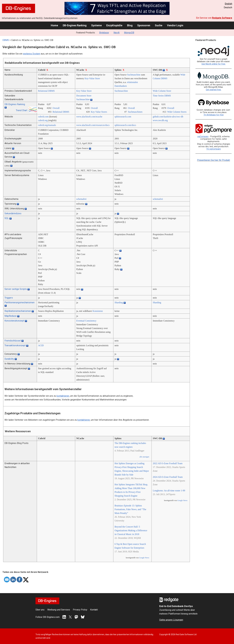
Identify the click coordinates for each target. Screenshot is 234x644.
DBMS (6, 40)
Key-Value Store (92, 78)
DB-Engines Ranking (75, 25)
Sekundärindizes (13, 213)
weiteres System (32, 54)
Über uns (40, 610)
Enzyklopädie (114, 25)
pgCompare (203, 137)
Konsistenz (98, 311)
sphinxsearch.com (123, 117)
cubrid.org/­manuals (47, 125)
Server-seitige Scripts (16, 289)
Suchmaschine (134, 75)
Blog (130, 25)
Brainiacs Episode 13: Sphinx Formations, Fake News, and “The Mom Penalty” (130, 509)
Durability (9, 359)
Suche (159, 25)
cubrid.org (43, 120)
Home (54, 25)
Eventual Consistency (86, 321)
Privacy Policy (80, 610)
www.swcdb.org (160, 120)
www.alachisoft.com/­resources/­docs (93, 125)
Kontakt (94, 610)
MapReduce (11, 316)
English (228, 4)
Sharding (119, 302)
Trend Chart (22, 110)
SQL (7, 218)
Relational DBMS (46, 91)
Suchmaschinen (135, 112)
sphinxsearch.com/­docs (125, 125)
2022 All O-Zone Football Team (168, 463)
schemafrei (81, 199)
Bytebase (104, 33)
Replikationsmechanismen (18, 311)
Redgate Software (222, 18)
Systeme (96, 25)
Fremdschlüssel (13, 341)
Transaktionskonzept (15, 345)
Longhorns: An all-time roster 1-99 (169, 491)
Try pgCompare (214, 149)
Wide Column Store (162, 91)
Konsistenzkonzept (14, 321)
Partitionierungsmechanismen (19, 302)
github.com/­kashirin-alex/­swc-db (168, 117)
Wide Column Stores (177, 112)
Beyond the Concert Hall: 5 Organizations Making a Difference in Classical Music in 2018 (131, 530)
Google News (144, 558)
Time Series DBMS (162, 96)
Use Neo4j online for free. (214, 64)
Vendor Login (175, 25)
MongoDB (129, 33)
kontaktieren (63, 396)
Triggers (9, 298)
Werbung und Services (59, 610)
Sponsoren (144, 25)
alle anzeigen (144, 457)
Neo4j (116, 33)
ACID (41, 345)
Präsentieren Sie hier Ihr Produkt (214, 160)
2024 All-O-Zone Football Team (168, 477)
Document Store (84, 96)
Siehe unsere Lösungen (171, 620)
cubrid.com (43, 117)
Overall (56, 108)
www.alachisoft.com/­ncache (89, 117)
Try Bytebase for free (214, 115)
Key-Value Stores (99, 112)
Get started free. (214, 90)
